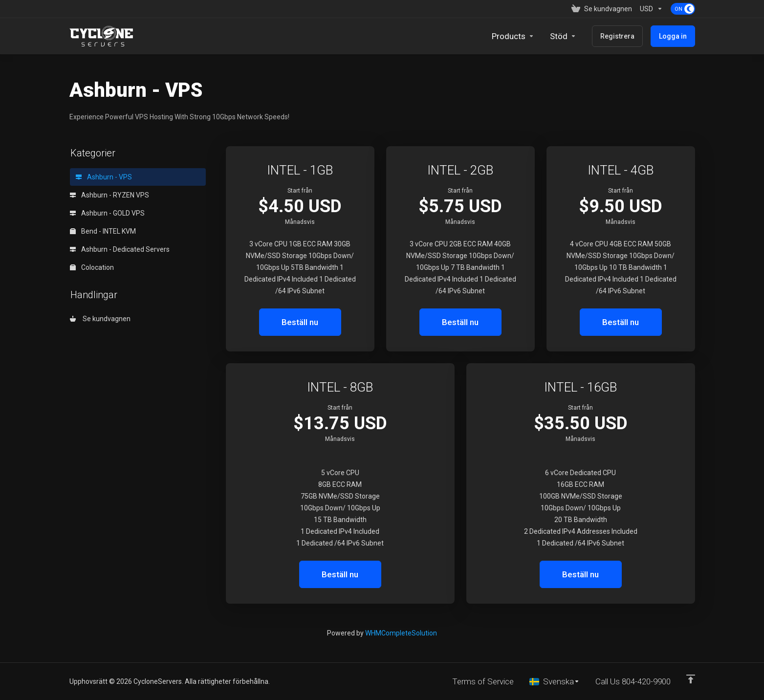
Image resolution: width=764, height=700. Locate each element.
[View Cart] (602, 9)
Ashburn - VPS (104, 177)
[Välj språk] (555, 681)
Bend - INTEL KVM (103, 231)
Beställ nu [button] (300, 322)
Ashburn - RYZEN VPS (109, 195)
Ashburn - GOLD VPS (107, 213)
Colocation (92, 267)
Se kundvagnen (100, 319)
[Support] (563, 36)
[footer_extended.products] (513, 36)
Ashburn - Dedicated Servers (120, 249)
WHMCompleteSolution (401, 633)
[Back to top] (691, 679)
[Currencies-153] (651, 9)
